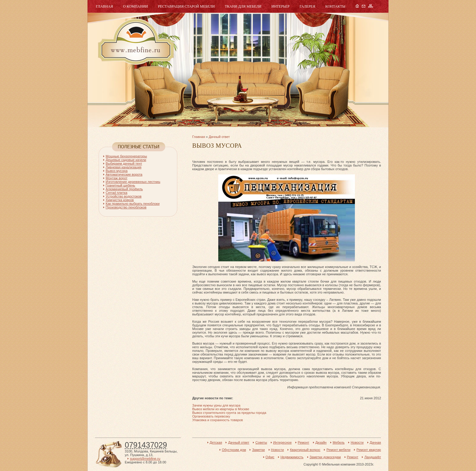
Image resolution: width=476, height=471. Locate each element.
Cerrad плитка (116, 193)
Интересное (282, 442)
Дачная (375, 442)
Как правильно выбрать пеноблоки (133, 204)
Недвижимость (292, 457)
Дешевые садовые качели (126, 160)
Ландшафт (373, 457)
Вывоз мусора (117, 171)
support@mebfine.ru (145, 459)
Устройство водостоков (124, 196)
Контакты (335, 6)
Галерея (308, 6)
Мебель (135, 42)
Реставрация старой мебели (186, 6)
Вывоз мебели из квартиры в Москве (221, 409)
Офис (270, 457)
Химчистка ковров (120, 200)
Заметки (258, 450)
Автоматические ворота (124, 174)
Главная (104, 6)
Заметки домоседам (325, 457)
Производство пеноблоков (126, 207)
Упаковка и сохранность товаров (218, 420)
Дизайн (321, 442)
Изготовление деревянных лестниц (133, 182)
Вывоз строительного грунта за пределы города (229, 413)
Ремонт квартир (369, 450)
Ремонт (304, 442)
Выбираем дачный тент (124, 163)
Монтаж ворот (117, 178)
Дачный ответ (219, 137)
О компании (135, 6)
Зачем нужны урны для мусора (216, 405)
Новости (357, 442)
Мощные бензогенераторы (126, 156)
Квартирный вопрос (305, 450)
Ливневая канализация (124, 167)
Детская (216, 442)
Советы (261, 442)
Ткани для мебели (243, 6)
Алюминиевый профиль (124, 189)
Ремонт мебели (338, 450)
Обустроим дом (234, 450)
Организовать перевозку (211, 416)
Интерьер (280, 6)
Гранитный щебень (120, 185)
